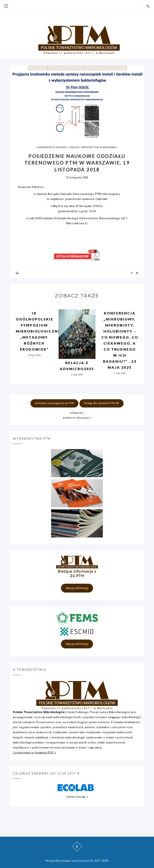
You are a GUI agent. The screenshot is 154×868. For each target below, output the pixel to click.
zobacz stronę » (77, 797)
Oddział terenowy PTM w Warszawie (93, 147)
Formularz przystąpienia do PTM (54, 403)
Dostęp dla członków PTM (101, 403)
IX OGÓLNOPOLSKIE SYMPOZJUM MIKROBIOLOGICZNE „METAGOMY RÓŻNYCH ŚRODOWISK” (38, 331)
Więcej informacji (77, 588)
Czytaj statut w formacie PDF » (34, 752)
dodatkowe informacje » (77, 418)
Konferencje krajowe (52, 147)
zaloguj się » (77, 413)
